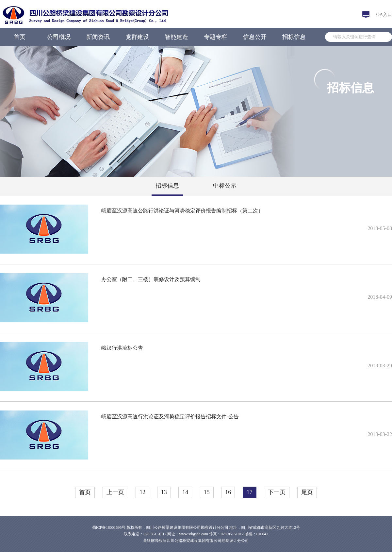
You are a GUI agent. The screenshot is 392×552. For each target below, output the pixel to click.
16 (228, 492)
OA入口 (384, 15)
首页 (20, 37)
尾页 (307, 492)
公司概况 (59, 37)
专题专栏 (216, 37)
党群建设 (137, 37)
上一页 (115, 492)
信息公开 (255, 37)
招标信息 (294, 37)
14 (185, 492)
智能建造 (176, 37)
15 (207, 492)
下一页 (277, 492)
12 (142, 492)
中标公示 (225, 186)
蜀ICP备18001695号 (109, 527)
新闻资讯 (98, 37)
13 (164, 492)
